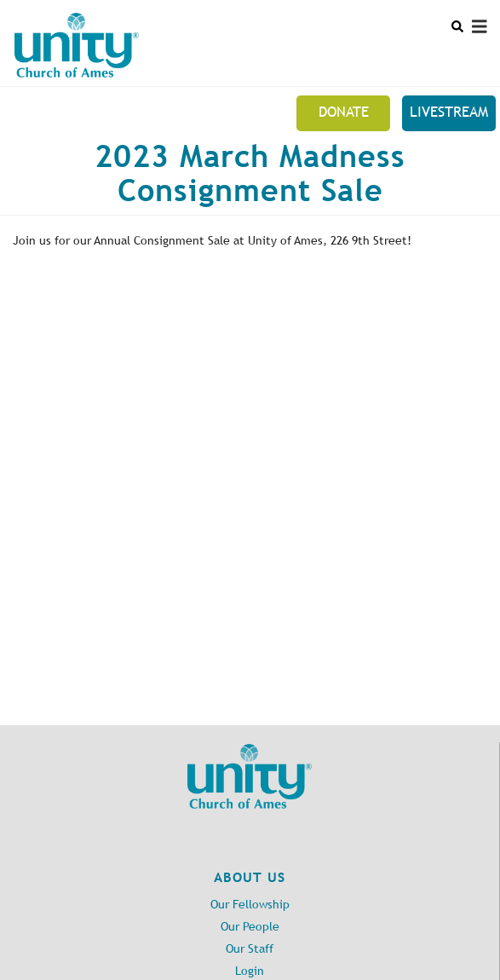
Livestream (449, 112)
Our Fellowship (250, 905)
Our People (250, 927)
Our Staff (250, 949)
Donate (344, 112)
